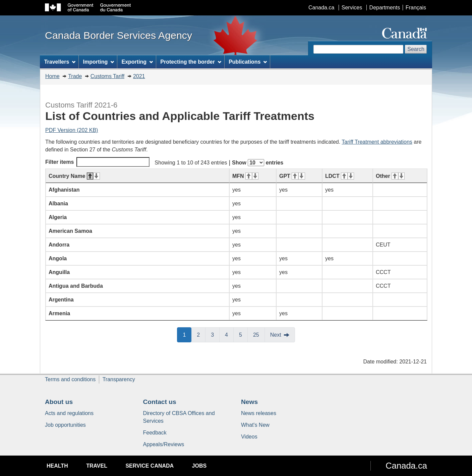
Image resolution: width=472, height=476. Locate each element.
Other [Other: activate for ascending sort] (390, 176)
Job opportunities (65, 425)
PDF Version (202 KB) (72, 130)
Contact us (160, 402)
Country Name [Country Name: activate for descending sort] (74, 176)
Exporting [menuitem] (137, 62)
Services (352, 8)
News (249, 402)
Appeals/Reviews (164, 444)
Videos (249, 437)
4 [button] (229, 334)
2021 (139, 76)
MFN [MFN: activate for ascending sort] (245, 176)
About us (59, 402)
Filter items (97, 162)
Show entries (258, 163)
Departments (385, 8)
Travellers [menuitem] (60, 62)
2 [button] (201, 334)
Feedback (155, 433)
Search (416, 49)
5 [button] (243, 334)
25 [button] (259, 334)
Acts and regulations (69, 413)
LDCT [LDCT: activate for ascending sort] (340, 176)
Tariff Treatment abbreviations (377, 142)
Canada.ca (321, 8)
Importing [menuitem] (99, 62)
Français (416, 8)
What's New (255, 425)
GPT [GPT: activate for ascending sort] (292, 176)
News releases (259, 413)
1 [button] (187, 334)
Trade (75, 76)
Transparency (119, 379)
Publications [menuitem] (248, 62)
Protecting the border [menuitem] (191, 62)
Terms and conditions (70, 379)
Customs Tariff (108, 76)
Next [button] (276, 335)
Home (52, 76)
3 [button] (215, 334)
